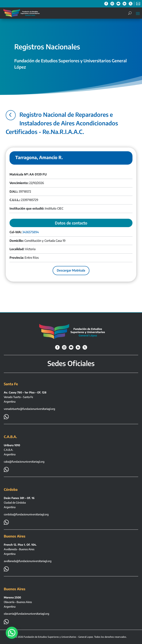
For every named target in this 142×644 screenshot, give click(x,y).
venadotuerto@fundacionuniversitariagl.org (29, 409)
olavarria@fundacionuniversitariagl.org (26, 614)
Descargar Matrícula (71, 270)
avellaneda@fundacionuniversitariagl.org (28, 561)
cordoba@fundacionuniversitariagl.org (26, 514)
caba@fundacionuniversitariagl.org (24, 462)
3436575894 (31, 232)
